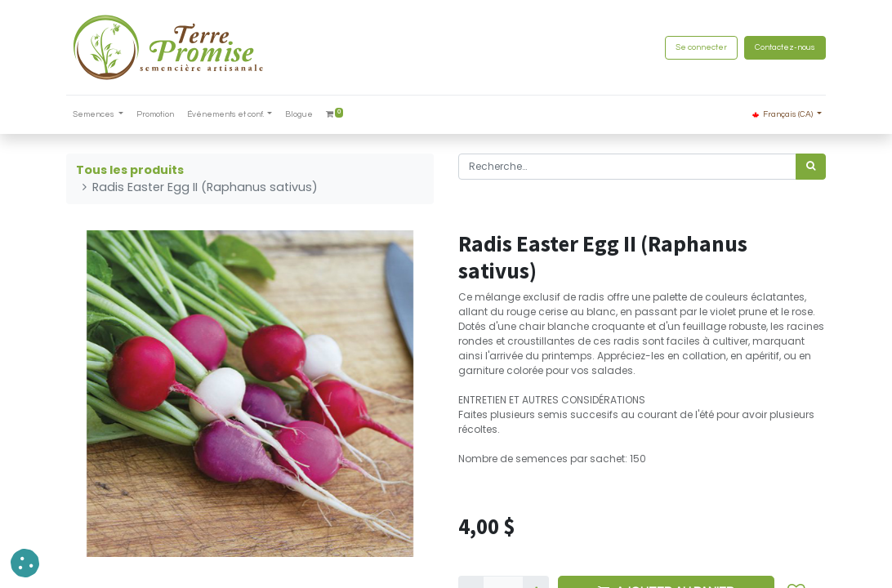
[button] (25, 563)
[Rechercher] (811, 167)
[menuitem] (155, 115)
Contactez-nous (785, 47)
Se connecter (701, 47)
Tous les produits (130, 170)
